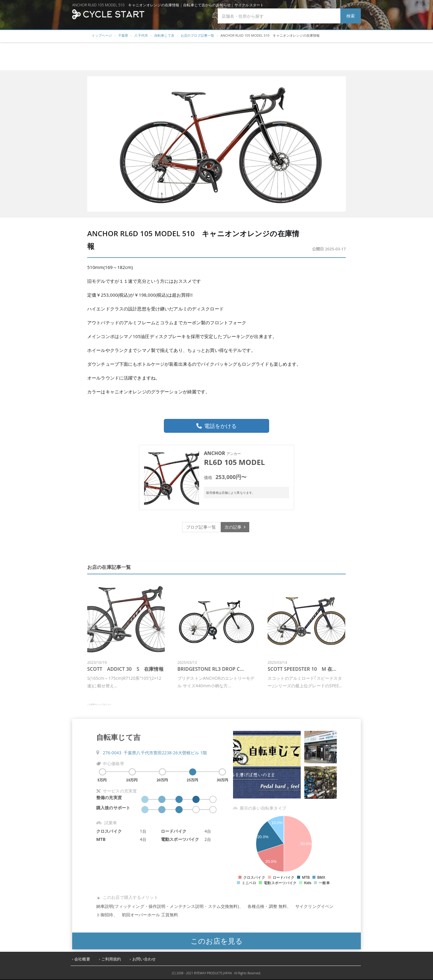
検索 (351, 16)
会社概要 (82, 959)
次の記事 (235, 527)
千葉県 (123, 35)
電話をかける (216, 426)
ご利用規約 (111, 959)
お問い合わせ (144, 959)
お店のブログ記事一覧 (197, 35)
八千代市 (141, 35)
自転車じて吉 (164, 35)
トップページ (102, 35)
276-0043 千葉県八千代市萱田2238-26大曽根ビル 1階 (155, 753)
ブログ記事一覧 (201, 527)
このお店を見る (217, 941)
